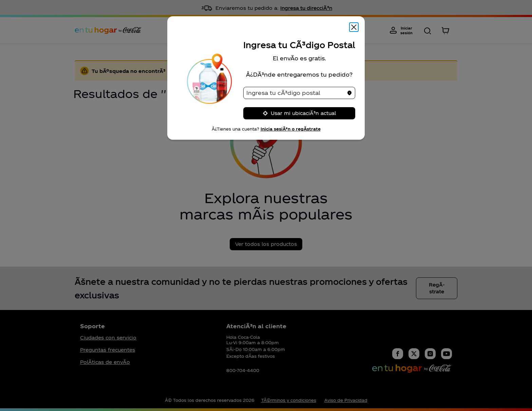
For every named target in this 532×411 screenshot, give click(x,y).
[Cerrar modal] (354, 27)
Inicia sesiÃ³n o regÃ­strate (291, 129)
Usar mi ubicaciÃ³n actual (299, 113)
